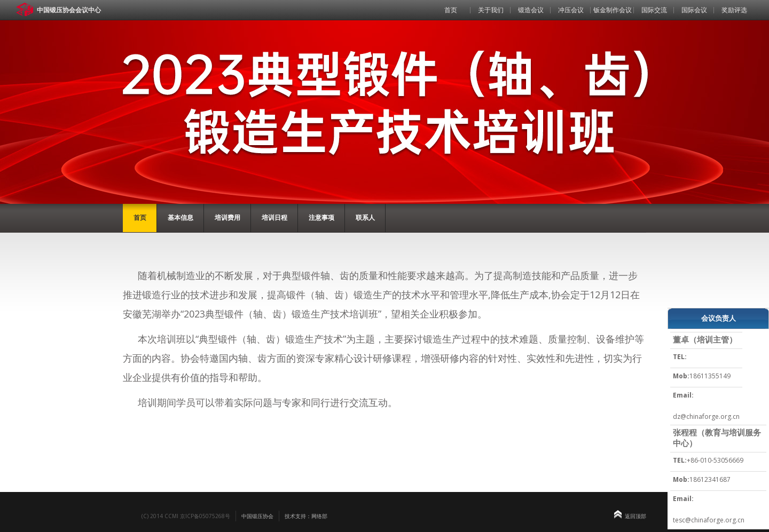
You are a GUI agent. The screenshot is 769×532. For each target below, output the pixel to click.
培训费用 (227, 217)
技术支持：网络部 (306, 516)
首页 (451, 10)
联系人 (365, 217)
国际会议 (694, 10)
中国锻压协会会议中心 (69, 10)
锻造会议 (531, 10)
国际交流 (654, 10)
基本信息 (181, 217)
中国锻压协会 (257, 516)
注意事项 (321, 217)
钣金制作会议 (613, 10)
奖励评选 (734, 10)
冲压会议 (571, 10)
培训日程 (274, 217)
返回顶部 (635, 516)
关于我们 (491, 10)
